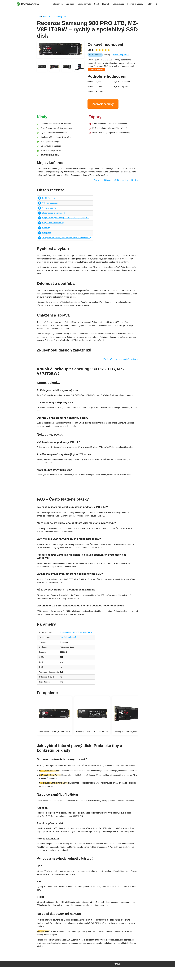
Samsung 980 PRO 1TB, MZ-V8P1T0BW (77, 639)
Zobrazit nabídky (103, 105)
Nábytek (105, 4)
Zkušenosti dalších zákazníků (54, 215)
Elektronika (57, 4)
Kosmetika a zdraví (135, 4)
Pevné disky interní (60, 17)
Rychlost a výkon (49, 200)
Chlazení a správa (49, 210)
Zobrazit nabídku (96, 70)
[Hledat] (156, 4)
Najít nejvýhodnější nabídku (87, 490)
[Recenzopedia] (28, 4)
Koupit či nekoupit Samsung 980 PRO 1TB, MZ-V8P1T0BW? (66, 220)
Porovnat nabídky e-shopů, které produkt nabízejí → (116, 182)
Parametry (46, 230)
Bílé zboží (69, 4)
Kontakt (117, 977)
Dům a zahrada (84, 4)
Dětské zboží (118, 4)
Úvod (39, 17)
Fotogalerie (47, 235)
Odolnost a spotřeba (50, 205)
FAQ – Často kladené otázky (53, 225)
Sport (96, 4)
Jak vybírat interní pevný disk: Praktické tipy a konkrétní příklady (67, 240)
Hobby (150, 4)
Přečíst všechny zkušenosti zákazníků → (121, 363)
